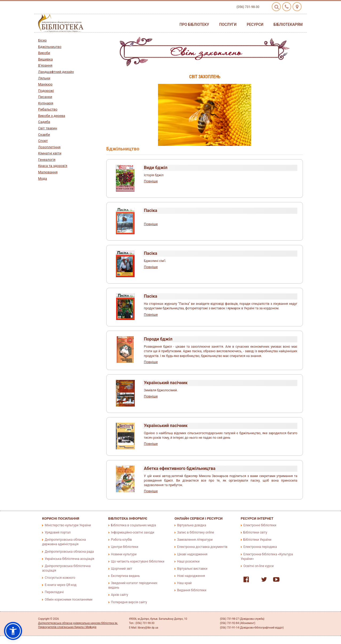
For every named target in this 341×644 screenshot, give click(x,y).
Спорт (43, 141)
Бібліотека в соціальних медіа (134, 525)
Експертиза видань (125, 576)
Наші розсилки (188, 561)
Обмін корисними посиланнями (69, 600)
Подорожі (46, 91)
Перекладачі (54, 592)
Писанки (45, 97)
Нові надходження (191, 576)
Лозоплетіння (49, 147)
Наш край (184, 583)
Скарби (44, 135)
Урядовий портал (58, 532)
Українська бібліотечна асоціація (70, 559)
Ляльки (44, 78)
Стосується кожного (60, 578)
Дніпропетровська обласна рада (69, 552)
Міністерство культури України (68, 525)
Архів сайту (120, 595)
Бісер (42, 40)
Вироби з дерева (52, 116)
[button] (13, 631)
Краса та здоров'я (53, 166)
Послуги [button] (228, 24)
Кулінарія (46, 103)
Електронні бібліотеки (260, 525)
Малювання (48, 172)
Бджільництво (50, 47)
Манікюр (45, 84)
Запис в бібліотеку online (196, 532)
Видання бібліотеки (192, 590)
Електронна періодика (260, 547)
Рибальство (48, 109)
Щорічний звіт (122, 569)
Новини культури (124, 554)
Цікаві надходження (192, 554)
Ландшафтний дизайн (56, 72)
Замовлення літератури (195, 540)
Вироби (44, 53)
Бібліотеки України (257, 540)
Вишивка (45, 59)
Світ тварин (48, 128)
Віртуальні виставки (192, 569)
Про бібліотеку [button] (194, 24)
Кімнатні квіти (50, 153)
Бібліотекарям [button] (288, 24)
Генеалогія (47, 160)
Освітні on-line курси (259, 566)
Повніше (151, 181)
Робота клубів (121, 540)
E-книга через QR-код (61, 585)
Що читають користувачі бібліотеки (138, 561)
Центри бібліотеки (125, 547)
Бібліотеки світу (255, 532)
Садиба (44, 122)
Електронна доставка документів (202, 547)
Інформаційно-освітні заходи (133, 532)
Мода (42, 179)
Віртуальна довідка (192, 525)
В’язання (45, 65)
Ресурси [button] (255, 24)
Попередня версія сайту (129, 602)
